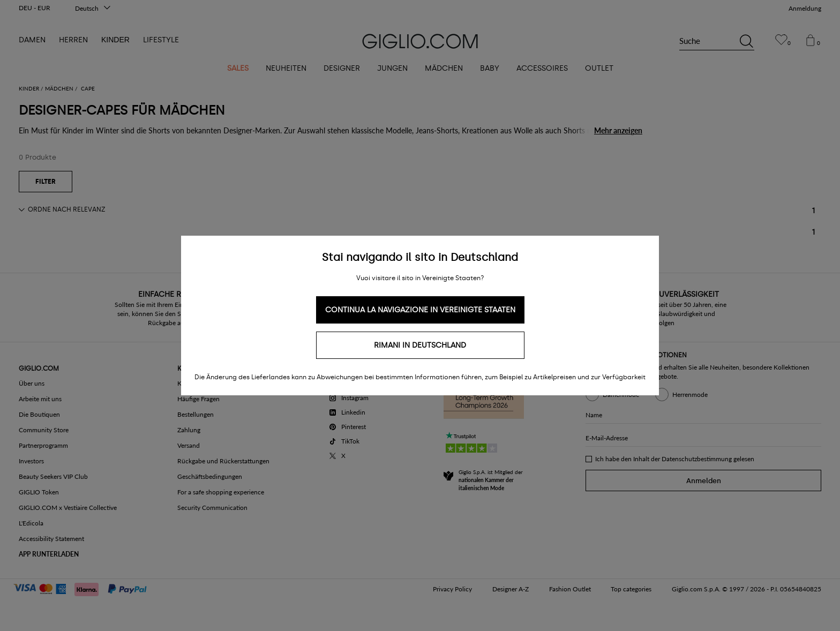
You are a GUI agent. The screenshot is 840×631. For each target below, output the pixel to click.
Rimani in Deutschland (420, 345)
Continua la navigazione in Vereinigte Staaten (420, 310)
